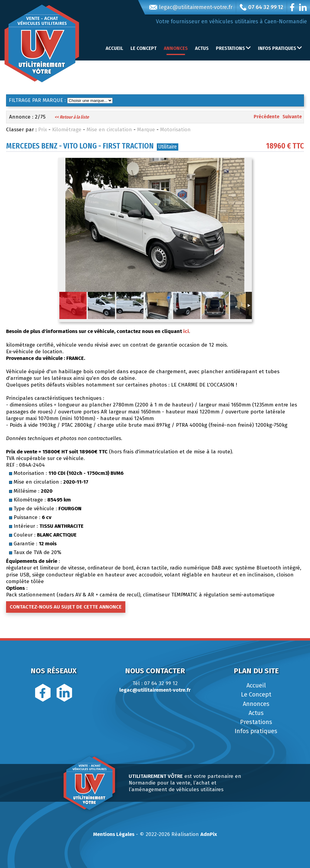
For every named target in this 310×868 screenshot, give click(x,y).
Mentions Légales (114, 834)
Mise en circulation (109, 130)
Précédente (267, 117)
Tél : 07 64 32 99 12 (155, 683)
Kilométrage (67, 130)
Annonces (176, 48)
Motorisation (175, 130)
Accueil (114, 48)
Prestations (256, 722)
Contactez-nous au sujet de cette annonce (66, 607)
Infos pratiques (256, 731)
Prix (43, 130)
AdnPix (209, 834)
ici (186, 331)
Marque (146, 130)
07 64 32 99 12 (262, 7)
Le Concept (143, 48)
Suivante (292, 117)
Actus (202, 48)
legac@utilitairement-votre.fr (191, 7)
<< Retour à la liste (72, 117)
